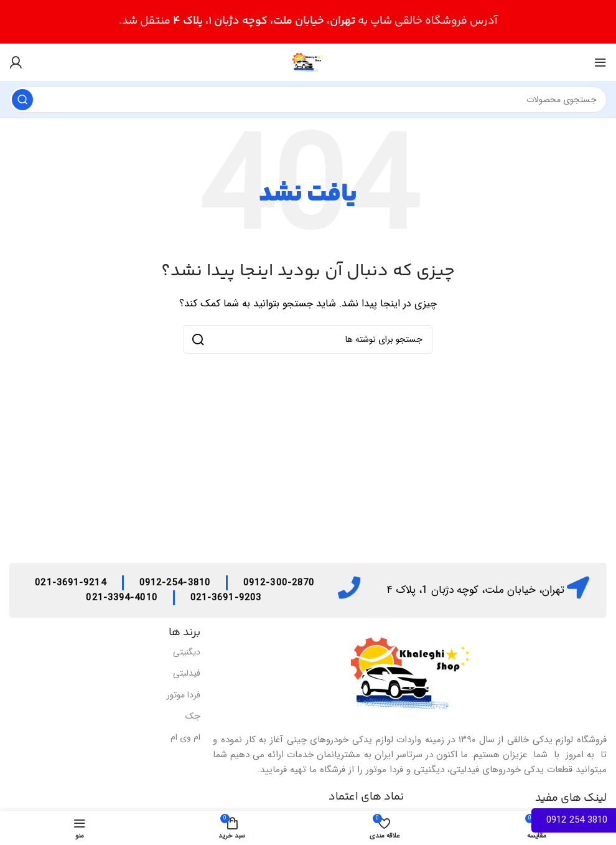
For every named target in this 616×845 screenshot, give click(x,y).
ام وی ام (185, 737)
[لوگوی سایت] (308, 62)
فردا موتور (184, 695)
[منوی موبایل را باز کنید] (600, 62)
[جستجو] (308, 100)
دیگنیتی (187, 652)
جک (193, 716)
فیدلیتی (187, 673)
